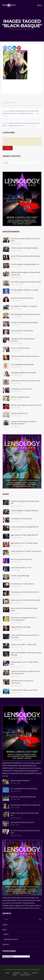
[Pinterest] (19, 48)
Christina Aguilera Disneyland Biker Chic (25, 264)
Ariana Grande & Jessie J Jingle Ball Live (25, 527)
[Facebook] (5, 48)
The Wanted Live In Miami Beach (22, 584)
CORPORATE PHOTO (11, 939)
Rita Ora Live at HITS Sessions (21, 559)
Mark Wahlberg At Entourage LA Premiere (26, 314)
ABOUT (6, 934)
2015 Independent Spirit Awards (22, 364)
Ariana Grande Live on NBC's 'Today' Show (26, 551)
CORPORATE (17, 973)
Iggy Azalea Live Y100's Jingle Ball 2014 (24, 535)
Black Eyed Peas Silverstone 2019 (22, 822)
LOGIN (5, 925)
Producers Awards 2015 (19, 413)
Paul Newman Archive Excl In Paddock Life (25, 805)
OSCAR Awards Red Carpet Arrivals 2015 (25, 356)
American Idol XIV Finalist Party (22, 331)
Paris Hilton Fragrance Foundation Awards (26, 282)
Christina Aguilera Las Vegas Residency (25, 248)
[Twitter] (10, 48)
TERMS (15, 975)
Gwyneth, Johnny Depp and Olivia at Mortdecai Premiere (24, 423)
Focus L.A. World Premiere (20, 348)
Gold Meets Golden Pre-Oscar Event (24, 373)
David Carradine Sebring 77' (20, 780)
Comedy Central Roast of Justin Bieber (24, 322)
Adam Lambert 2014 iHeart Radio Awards (26, 600)
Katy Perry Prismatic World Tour (22, 298)
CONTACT (6, 944)
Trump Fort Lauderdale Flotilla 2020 (23, 797)
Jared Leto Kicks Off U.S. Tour (21, 568)
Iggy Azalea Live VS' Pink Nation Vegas (24, 543)
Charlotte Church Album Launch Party (24, 690)
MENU (5, 930)
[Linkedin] (14, 48)
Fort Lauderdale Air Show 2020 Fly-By (24, 789)
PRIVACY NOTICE (26, 975)
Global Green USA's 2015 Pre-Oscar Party (25, 381)
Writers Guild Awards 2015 (20, 397)
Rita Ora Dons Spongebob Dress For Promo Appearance (24, 619)
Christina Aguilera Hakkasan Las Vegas (25, 290)
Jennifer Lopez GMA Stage (20, 576)
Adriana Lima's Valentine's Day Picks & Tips (26, 405)
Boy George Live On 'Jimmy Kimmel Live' (25, 592)
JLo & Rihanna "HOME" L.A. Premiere (24, 306)
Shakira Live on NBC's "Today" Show (24, 644)
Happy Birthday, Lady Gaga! (21, 627)
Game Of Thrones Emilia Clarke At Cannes (26, 256)
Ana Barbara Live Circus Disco (21, 389)
